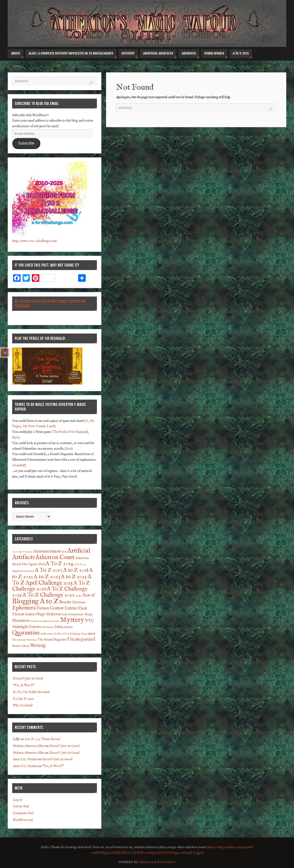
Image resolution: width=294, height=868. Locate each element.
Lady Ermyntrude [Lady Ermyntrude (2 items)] (73, 615)
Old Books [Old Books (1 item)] (48, 627)
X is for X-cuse (23, 699)
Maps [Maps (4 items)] (88, 614)
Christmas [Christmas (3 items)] (79, 602)
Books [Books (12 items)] (65, 602)
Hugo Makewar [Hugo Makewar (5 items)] (49, 614)
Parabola (146, 862)
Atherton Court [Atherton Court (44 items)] (55, 557)
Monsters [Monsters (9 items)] (21, 621)
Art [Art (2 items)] (64, 552)
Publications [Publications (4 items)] (63, 627)
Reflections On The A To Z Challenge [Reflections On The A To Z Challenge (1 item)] (61, 634)
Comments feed (23, 813)
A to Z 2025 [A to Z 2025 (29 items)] (74, 577)
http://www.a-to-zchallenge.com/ (35, 241)
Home (18, 66)
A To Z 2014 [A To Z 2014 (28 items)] (59, 564)
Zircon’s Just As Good (28, 679)
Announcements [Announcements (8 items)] (47, 551)
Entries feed (21, 806)
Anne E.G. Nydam (25, 759)
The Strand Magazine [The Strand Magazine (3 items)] (52, 640)
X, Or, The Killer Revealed (31, 692)
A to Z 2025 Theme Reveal (42, 739)
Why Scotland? (23, 705)
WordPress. (167, 862)
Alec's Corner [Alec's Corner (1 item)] (25, 552)
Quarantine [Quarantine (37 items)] (26, 633)
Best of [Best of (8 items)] (89, 595)
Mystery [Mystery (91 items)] (72, 620)
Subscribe (26, 143)
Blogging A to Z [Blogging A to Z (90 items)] (35, 601)
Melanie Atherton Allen (29, 746)
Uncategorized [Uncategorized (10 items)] (81, 639)
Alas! (68, 449)
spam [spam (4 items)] (92, 634)
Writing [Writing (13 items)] (38, 646)
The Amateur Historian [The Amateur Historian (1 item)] (24, 640)
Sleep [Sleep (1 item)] (84, 634)
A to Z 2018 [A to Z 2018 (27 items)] (76, 570)
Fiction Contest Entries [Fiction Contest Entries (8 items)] (57, 608)
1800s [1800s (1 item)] (15, 552)
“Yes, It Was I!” (24, 685)
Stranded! (19, 465)
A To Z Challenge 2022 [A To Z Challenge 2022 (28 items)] (49, 595)
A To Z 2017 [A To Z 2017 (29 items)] (49, 570)
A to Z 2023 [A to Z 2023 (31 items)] (47, 577)
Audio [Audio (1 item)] (79, 596)
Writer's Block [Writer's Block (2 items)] (21, 646)
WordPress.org (23, 820)
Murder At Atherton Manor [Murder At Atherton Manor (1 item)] (45, 621)
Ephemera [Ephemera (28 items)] (24, 608)
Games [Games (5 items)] (30, 614)
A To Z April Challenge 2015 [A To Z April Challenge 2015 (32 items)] (52, 580)
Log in (18, 800)
